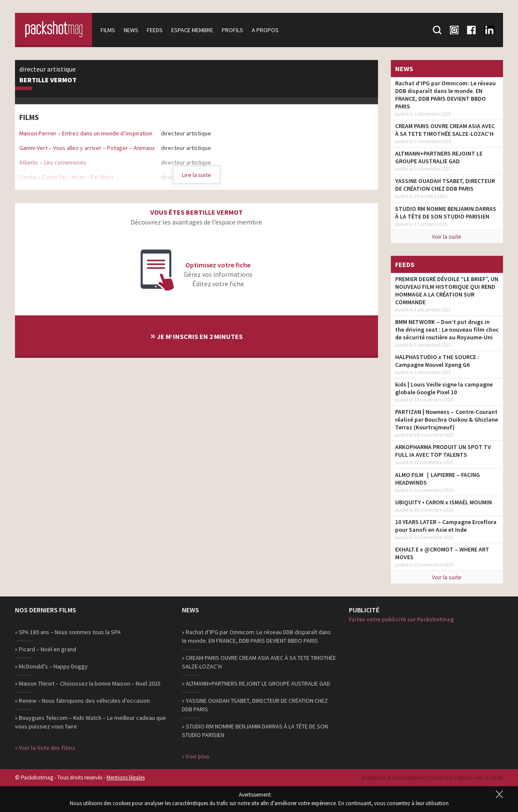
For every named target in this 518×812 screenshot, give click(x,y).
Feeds (155, 30)
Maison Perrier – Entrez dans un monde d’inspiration (86, 133)
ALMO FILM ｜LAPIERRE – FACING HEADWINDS (438, 479)
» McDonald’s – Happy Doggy (51, 666)
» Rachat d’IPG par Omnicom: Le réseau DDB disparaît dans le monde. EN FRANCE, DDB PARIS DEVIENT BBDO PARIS (256, 636)
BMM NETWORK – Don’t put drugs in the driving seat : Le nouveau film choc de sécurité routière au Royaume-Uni (447, 330)
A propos (265, 30)
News (131, 30)
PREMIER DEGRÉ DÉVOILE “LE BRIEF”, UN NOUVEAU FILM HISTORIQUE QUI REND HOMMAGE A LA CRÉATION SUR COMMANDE (447, 291)
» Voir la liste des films (45, 748)
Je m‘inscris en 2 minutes (196, 335)
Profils (232, 30)
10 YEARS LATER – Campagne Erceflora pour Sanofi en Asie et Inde (446, 526)
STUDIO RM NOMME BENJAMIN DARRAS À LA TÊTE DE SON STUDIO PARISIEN (446, 213)
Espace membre (192, 30)
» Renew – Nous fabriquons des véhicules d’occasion (82, 701)
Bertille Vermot (48, 80)
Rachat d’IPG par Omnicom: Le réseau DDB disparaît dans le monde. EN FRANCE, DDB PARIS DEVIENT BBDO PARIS (445, 95)
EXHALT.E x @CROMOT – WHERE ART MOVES (442, 553)
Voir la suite (447, 237)
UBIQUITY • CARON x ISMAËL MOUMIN (444, 502)
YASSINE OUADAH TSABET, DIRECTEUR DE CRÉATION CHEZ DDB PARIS (445, 185)
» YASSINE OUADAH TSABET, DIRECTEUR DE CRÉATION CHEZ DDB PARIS (255, 705)
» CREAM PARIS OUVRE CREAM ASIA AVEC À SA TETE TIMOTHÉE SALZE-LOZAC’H (259, 662)
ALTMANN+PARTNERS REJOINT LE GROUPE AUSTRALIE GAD (439, 157)
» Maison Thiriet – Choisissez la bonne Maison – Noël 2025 (88, 683)
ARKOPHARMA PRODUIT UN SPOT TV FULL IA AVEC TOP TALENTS (443, 451)
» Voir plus (196, 756)
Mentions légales (126, 778)
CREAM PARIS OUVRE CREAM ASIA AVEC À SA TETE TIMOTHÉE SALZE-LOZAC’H (445, 130)
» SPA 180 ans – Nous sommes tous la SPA (68, 632)
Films (108, 30)
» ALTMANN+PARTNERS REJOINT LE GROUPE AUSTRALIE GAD (256, 683)
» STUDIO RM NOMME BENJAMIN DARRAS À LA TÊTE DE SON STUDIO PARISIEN (255, 731)
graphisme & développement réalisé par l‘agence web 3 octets (432, 778)
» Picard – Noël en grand (46, 649)
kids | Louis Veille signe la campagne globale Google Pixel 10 (444, 388)
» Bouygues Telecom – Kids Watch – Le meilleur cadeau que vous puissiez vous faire (91, 722)
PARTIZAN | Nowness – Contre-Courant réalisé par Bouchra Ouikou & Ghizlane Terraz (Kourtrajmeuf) (447, 419)
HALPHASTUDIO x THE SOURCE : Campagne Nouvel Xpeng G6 (437, 361)
